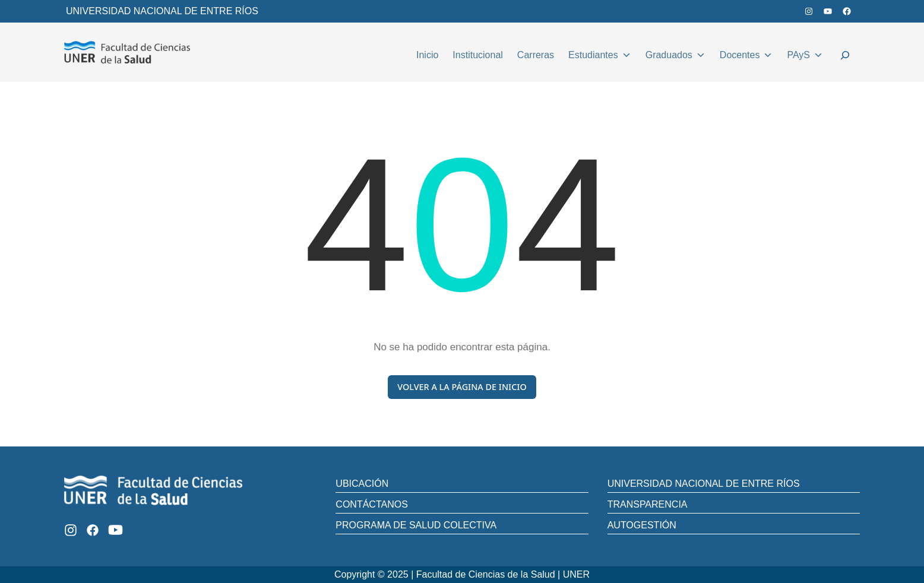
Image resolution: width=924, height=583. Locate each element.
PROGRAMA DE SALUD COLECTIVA (416, 525)
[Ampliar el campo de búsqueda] (845, 57)
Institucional (478, 55)
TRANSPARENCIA (648, 504)
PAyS (805, 54)
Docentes (746, 54)
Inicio (427, 55)
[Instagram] (71, 530)
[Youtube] (115, 530)
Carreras (536, 55)
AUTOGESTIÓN (642, 525)
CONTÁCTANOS (371, 504)
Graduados (675, 54)
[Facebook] (93, 530)
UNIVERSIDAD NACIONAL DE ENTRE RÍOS (162, 11)
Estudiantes (600, 54)
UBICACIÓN (362, 484)
